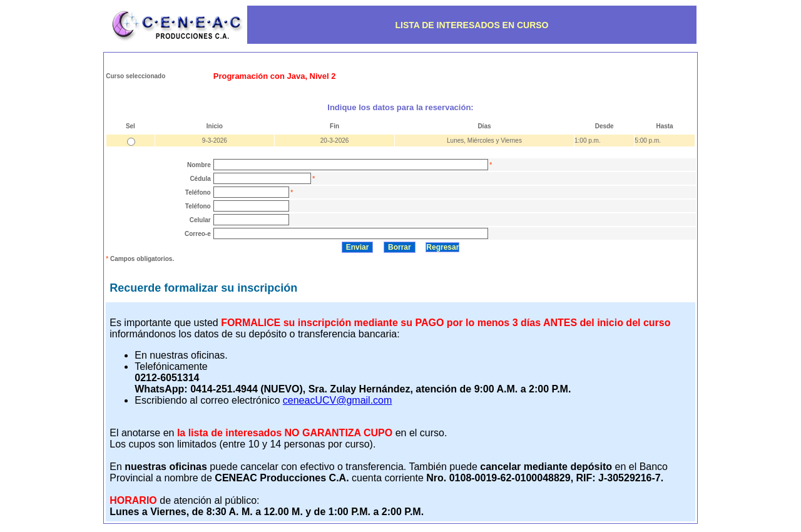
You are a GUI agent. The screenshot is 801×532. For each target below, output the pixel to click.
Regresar (442, 247)
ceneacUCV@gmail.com (338, 400)
